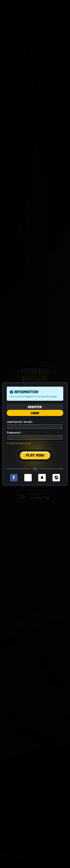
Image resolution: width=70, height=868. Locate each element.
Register (35, 407)
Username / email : (20, 422)
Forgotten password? (19, 443)
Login (35, 413)
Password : (14, 433)
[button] (14, 478)
